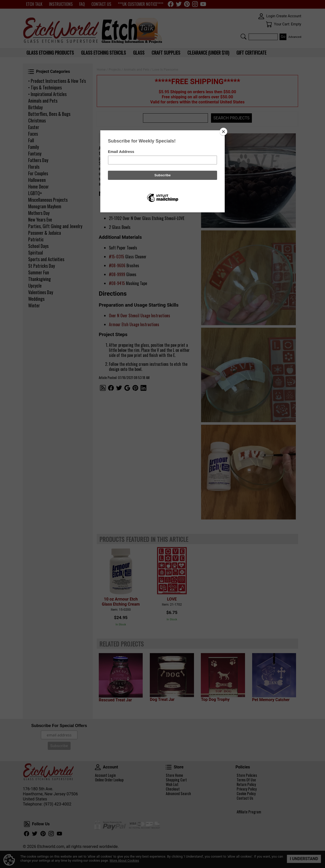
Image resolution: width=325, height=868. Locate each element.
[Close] (223, 132)
